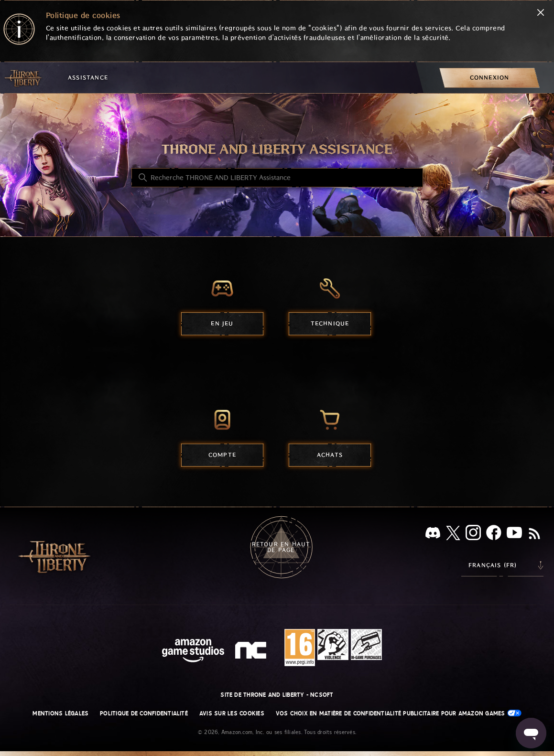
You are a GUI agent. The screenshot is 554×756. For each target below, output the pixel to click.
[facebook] (494, 534)
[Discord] (433, 535)
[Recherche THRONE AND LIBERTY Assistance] (277, 178)
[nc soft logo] (252, 652)
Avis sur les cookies (232, 713)
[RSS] (534, 534)
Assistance (88, 78)
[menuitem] (489, 78)
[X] (453, 535)
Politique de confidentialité (144, 713)
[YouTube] (514, 534)
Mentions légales (60, 713)
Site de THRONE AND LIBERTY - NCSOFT (277, 695)
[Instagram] (473, 534)
